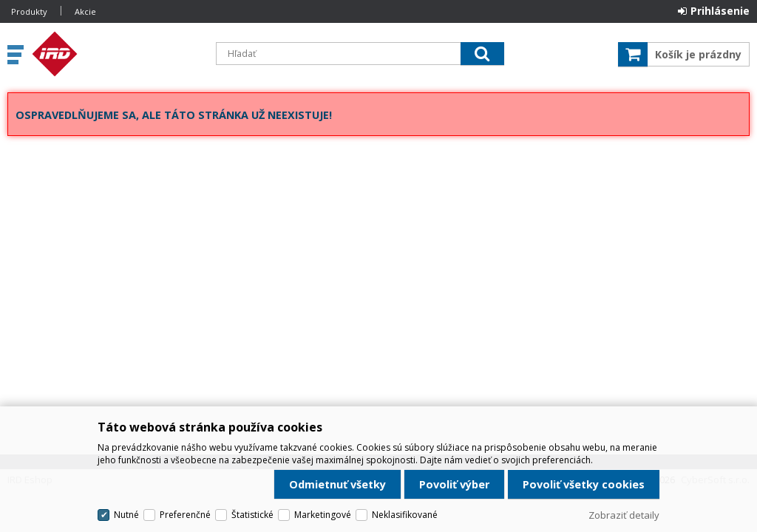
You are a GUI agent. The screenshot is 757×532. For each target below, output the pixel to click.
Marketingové (323, 515)
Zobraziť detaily (624, 515)
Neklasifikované (405, 515)
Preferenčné (185, 515)
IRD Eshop (116, 54)
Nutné (126, 515)
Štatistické (252, 515)
